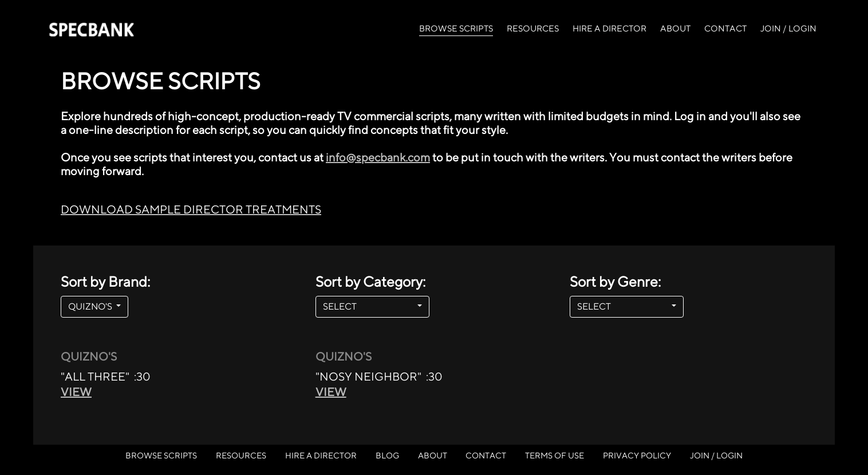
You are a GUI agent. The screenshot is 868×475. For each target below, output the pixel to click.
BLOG (387, 455)
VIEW (76, 392)
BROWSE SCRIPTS (456, 27)
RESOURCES (533, 28)
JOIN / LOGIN (788, 28)
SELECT (369, 306)
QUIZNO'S (91, 306)
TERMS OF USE (555, 455)
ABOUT (675, 28)
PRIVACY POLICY (637, 455)
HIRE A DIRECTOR (609, 28)
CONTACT (725, 28)
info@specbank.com (378, 157)
